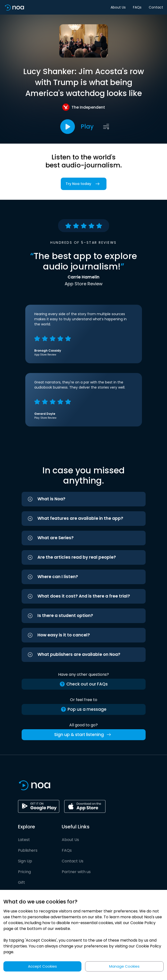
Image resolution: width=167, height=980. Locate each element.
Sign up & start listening (83, 735)
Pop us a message (83, 709)
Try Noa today (84, 184)
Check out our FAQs (83, 684)
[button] (84, 499)
